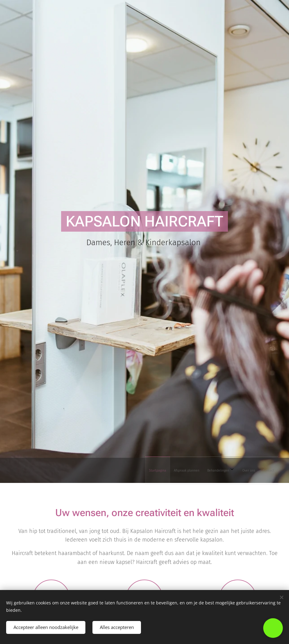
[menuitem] (224, 470)
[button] (273, 628)
